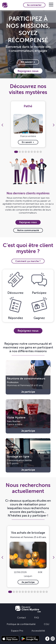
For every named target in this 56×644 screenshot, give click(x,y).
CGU (47, 624)
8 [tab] (38, 152)
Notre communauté (28, 230)
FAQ (37, 617)
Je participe (28, 392)
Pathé (28, 106)
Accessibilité (38, 631)
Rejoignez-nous (28, 71)
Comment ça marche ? (28, 261)
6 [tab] (32, 152)
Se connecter (34, 5)
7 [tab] (35, 152)
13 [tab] (47, 592)
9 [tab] (41, 152)
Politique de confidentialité (21, 624)
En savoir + (28, 62)
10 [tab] (38, 592)
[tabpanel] (28, 124)
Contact (22, 617)
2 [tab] (20, 152)
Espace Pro (17, 631)
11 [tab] (41, 592)
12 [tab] (44, 592)
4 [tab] (26, 152)
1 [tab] (16, 152)
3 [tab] (23, 152)
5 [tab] (29, 152)
